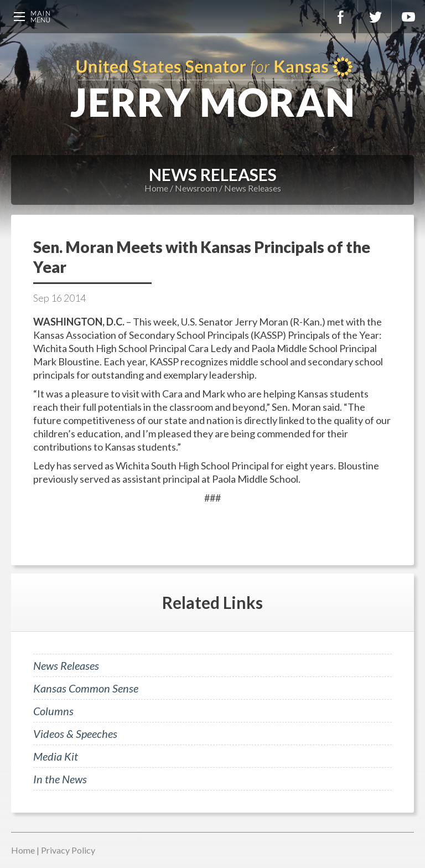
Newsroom (196, 188)
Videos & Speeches (75, 733)
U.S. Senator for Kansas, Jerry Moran (212, 89)
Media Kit (56, 756)
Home (156, 188)
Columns (53, 711)
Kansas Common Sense (86, 688)
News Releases (253, 188)
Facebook (341, 17)
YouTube (408, 17)
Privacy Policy (68, 850)
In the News (60, 779)
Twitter (375, 17)
